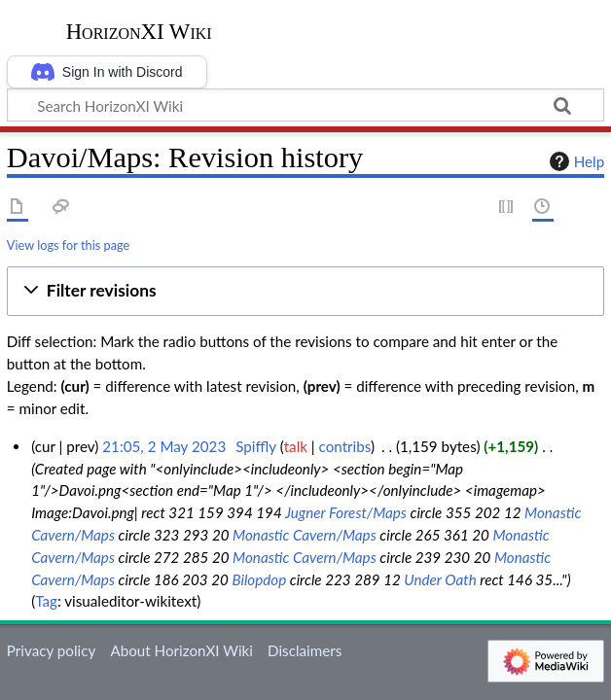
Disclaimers (305, 650)
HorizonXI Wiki (139, 32)
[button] (305, 291)
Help (575, 161)
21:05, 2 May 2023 (164, 446)
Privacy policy (51, 650)
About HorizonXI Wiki (181, 650)
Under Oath (440, 579)
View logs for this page (68, 245)
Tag (46, 601)
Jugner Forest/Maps (346, 512)
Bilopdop (259, 579)
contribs (345, 446)
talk (296, 446)
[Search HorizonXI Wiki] (305, 105)
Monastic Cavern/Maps (305, 535)
